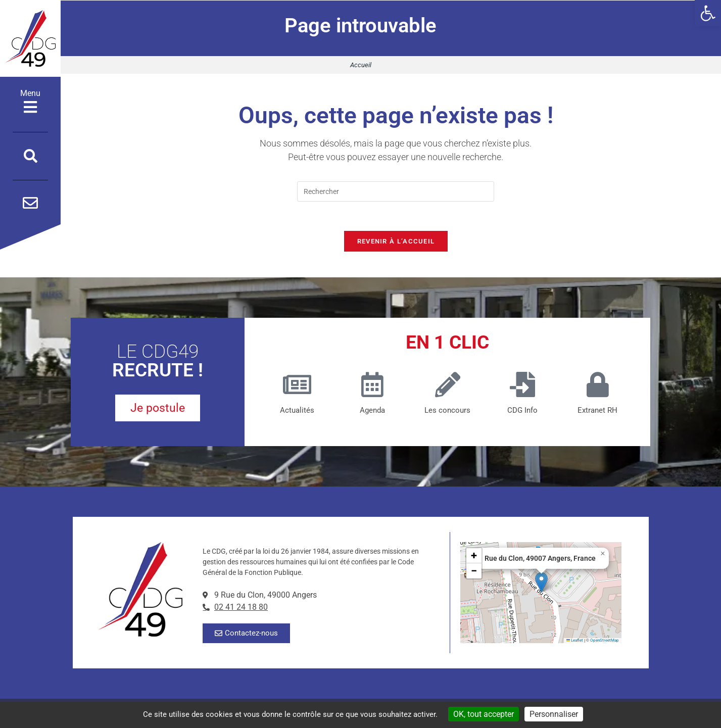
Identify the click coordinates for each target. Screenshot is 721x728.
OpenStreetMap (605, 642)
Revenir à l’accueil (396, 243)
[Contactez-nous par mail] (30, 203)
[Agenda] (372, 386)
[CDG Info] (522, 386)
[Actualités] (297, 386)
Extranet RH (597, 412)
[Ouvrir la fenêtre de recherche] (31, 156)
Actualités (297, 412)
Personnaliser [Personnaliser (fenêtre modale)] (554, 714)
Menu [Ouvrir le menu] (30, 102)
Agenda (372, 412)
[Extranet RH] (598, 386)
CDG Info (522, 412)
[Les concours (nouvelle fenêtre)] (448, 386)
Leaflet (575, 642)
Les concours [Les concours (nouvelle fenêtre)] (447, 412)
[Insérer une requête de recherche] (396, 191)
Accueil (361, 65)
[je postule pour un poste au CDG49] (158, 410)
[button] (708, 13)
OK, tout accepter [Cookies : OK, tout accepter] (484, 714)
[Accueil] (30, 38)
